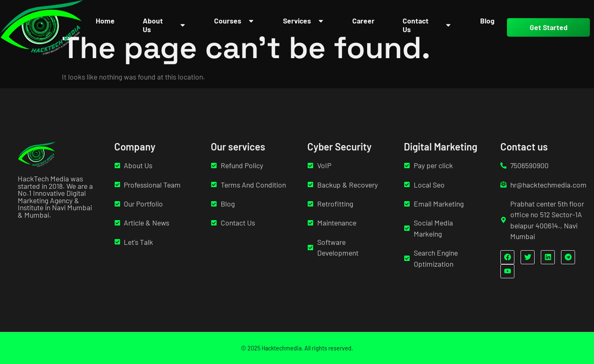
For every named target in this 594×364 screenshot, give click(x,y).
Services (304, 21)
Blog (487, 21)
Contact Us (427, 25)
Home (105, 21)
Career (363, 21)
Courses (235, 21)
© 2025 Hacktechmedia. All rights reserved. (297, 348)
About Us (165, 25)
